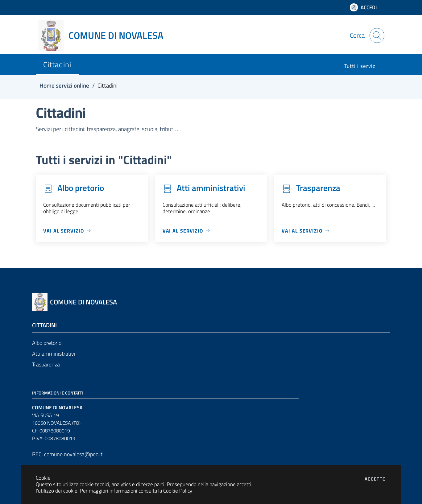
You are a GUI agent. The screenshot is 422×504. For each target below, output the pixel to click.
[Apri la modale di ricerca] (377, 35)
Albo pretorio (47, 343)
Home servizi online (64, 85)
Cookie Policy (178, 491)
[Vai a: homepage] (104, 35)
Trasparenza (46, 364)
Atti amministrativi (54, 354)
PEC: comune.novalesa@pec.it (67, 454)
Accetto (375, 479)
